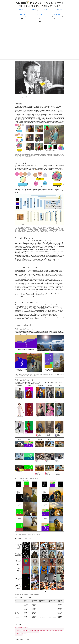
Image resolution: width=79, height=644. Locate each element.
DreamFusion (35, 642)
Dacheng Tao (39, 14)
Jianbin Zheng (33, 9)
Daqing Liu (46, 9)
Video (39, 19)
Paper (23, 19)
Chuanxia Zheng (59, 9)
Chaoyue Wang (22, 14)
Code (56, 19)
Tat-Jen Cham (57, 14)
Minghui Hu (20, 9)
